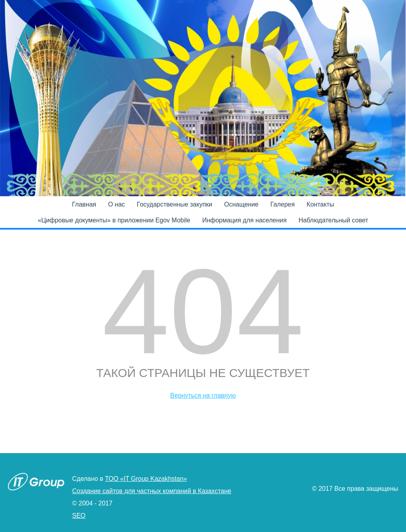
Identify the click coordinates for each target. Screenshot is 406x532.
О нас (116, 204)
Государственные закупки (174, 204)
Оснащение (241, 204)
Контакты (320, 204)
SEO (79, 516)
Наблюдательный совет (333, 220)
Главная (84, 204)
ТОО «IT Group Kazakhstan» (146, 479)
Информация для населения (244, 220)
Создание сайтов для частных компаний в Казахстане (152, 491)
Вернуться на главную (203, 395)
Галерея (282, 204)
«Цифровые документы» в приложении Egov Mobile (114, 220)
